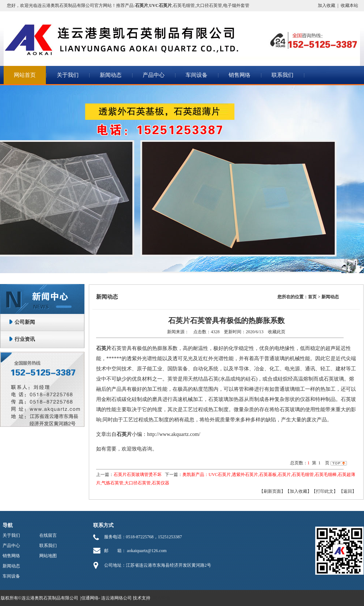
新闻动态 (111, 75)
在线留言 (48, 535)
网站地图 (48, 556)
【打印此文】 (325, 491)
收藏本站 (349, 5)
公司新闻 (25, 322)
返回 (348, 491)
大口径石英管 (209, 5)
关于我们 (68, 75)
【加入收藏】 (298, 491)
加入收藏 (327, 5)
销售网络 (240, 75)
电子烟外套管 (236, 5)
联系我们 (282, 75)
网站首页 (25, 75)
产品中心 (154, 75)
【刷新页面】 (272, 491)
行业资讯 (25, 339)
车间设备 (197, 75)
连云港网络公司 (116, 598)
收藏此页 (277, 332)
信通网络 (90, 598)
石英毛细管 (184, 5)
